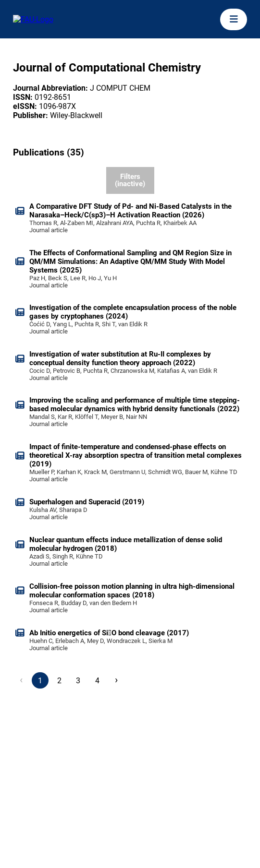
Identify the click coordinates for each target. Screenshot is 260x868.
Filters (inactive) (130, 180)
